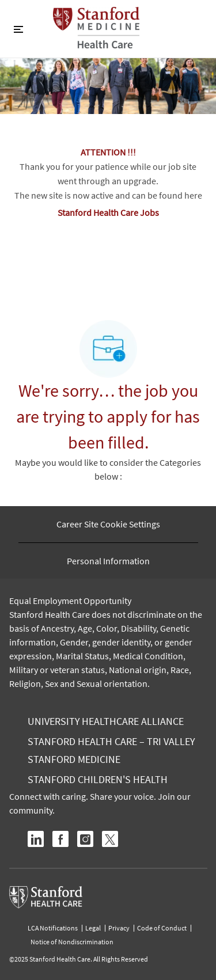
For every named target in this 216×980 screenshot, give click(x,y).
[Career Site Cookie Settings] (108, 524)
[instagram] (85, 839)
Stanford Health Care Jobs (108, 212)
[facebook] (60, 839)
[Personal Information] (108, 561)
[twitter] (110, 839)
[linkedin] (36, 839)
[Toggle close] (18, 29)
